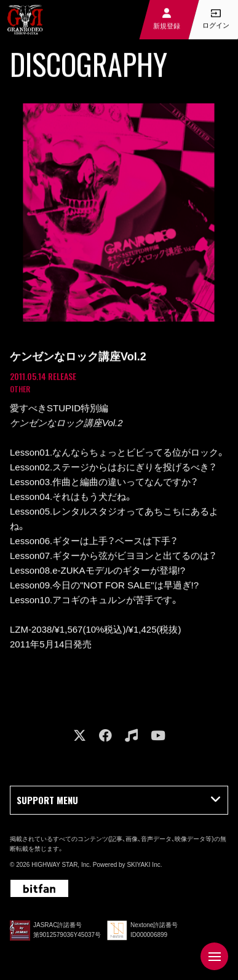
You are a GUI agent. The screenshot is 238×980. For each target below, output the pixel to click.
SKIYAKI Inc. (144, 865)
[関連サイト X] (80, 736)
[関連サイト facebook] (105, 736)
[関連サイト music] (131, 736)
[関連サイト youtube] (158, 736)
